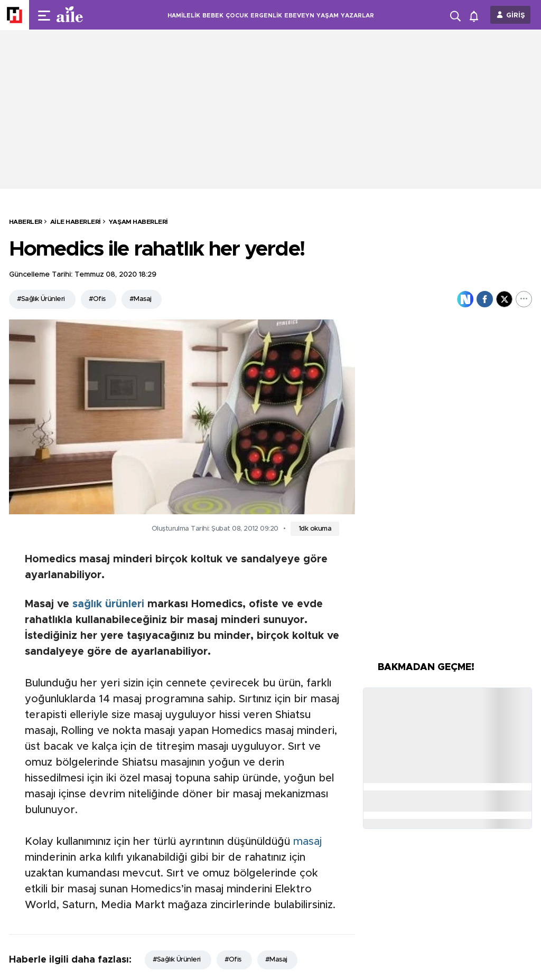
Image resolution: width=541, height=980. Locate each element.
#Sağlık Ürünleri (41, 299)
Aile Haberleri (76, 222)
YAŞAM (328, 16)
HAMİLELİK (184, 16)
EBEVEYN (299, 16)
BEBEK (213, 16)
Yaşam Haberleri (138, 222)
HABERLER (26, 222)
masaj (307, 842)
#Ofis (97, 299)
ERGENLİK (266, 16)
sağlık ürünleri (108, 604)
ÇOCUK (237, 16)
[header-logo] (91, 15)
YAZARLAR (357, 16)
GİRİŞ (516, 16)
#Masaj (141, 299)
